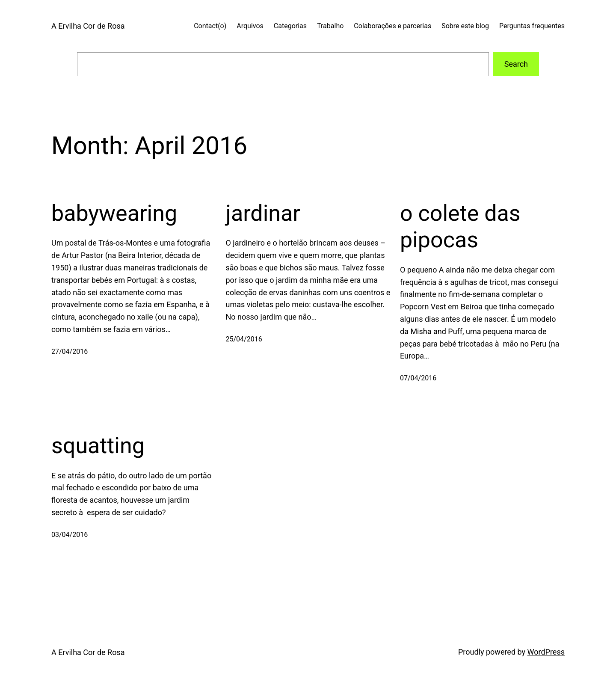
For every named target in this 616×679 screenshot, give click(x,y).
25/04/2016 (244, 339)
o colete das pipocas (460, 227)
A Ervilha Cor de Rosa (88, 26)
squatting (98, 446)
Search (516, 64)
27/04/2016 (70, 351)
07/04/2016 (418, 378)
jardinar (263, 213)
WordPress (546, 652)
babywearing (114, 213)
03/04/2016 (70, 535)
